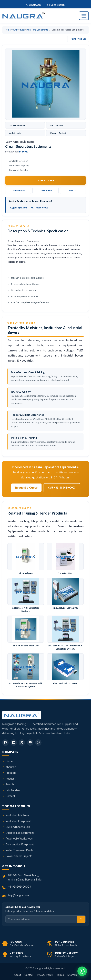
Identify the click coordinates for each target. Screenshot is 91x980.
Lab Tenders (13, 790)
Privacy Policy (45, 975)
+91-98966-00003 (39, 208)
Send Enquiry (56, 5)
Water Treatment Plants (19, 850)
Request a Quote (26, 488)
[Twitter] (22, 743)
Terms (60, 975)
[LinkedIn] (14, 743)
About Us (11, 767)
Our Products (18, 30)
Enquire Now (19, 190)
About (17, 975)
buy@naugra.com (18, 208)
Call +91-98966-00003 (62, 488)
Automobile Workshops (19, 839)
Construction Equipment (20, 844)
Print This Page (79, 39)
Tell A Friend (46, 190)
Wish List (73, 190)
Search (10, 784)
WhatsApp (33, 5)
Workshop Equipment (18, 821)
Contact (10, 796)
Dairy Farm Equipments (37, 30)
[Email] (41, 919)
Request (11, 779)
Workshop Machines (18, 815)
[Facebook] (5, 743)
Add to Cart (46, 180)
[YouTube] (30, 743)
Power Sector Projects (19, 856)
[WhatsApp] (38, 743)
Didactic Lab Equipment (20, 833)
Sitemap (72, 975)
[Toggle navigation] (84, 16)
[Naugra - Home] (24, 16)
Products (11, 773)
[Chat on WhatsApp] (82, 971)
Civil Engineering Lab (18, 827)
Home (8, 30)
